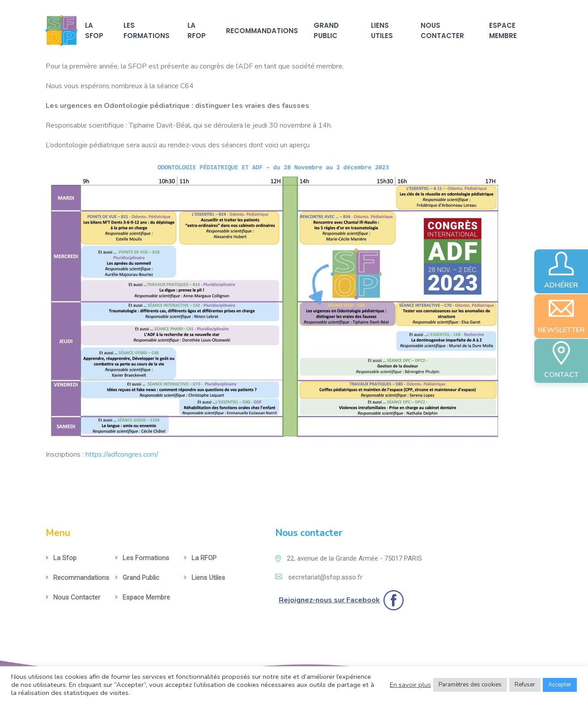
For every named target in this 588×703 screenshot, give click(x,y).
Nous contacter (442, 30)
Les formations (147, 30)
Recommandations (262, 31)
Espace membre (503, 30)
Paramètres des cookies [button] (470, 685)
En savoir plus (410, 685)
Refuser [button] (525, 685)
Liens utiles (382, 30)
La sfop (94, 30)
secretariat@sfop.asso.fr (319, 577)
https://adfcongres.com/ (122, 454)
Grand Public (326, 30)
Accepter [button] (560, 685)
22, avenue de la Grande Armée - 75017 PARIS (349, 558)
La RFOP (197, 30)
